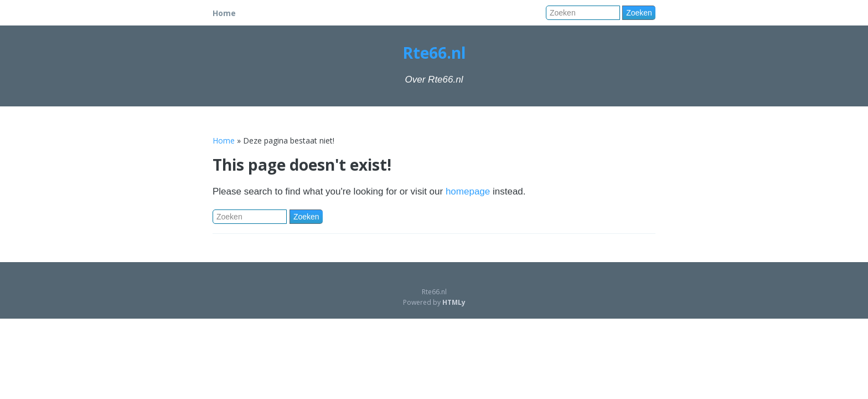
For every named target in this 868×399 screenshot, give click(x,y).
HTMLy (454, 302)
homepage (468, 191)
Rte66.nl (434, 53)
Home (224, 13)
